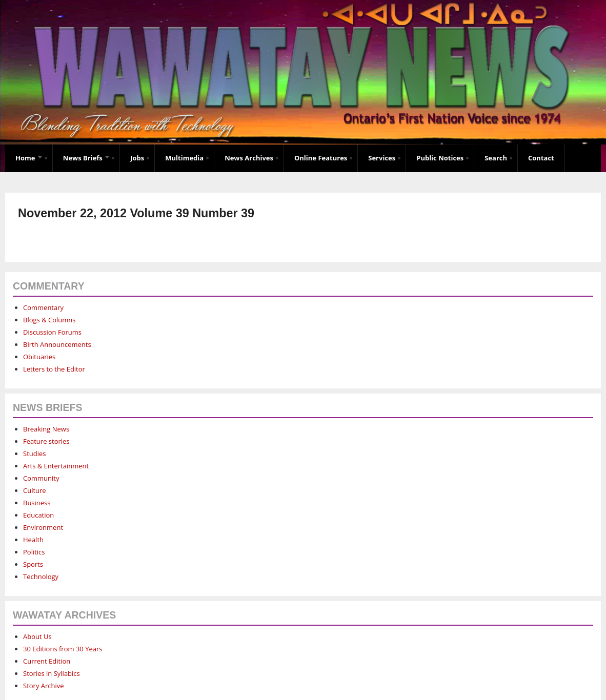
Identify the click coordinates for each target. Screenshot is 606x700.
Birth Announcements (57, 344)
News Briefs (86, 158)
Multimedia (184, 158)
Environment (43, 527)
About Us (37, 636)
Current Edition (47, 661)
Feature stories (46, 441)
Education (38, 515)
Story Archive (44, 686)
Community (41, 478)
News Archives (249, 158)
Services (382, 158)
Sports (33, 564)
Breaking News (46, 429)
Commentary (43, 307)
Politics (34, 552)
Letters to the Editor (54, 369)
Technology (41, 577)
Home (29, 158)
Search (496, 158)
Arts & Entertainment (56, 466)
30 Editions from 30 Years (63, 649)
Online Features (321, 158)
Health (33, 540)
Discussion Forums (52, 332)
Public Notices (440, 158)
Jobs (137, 158)
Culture (35, 490)
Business (37, 503)
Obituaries (39, 357)
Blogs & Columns (49, 320)
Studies (34, 454)
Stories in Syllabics (52, 673)
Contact (541, 158)
